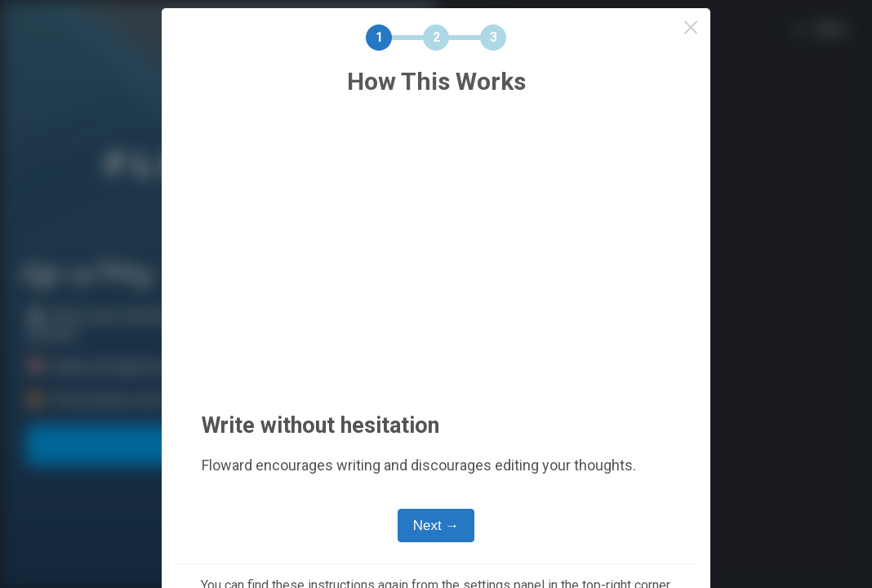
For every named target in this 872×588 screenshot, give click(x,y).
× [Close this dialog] (691, 27)
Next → (436, 526)
